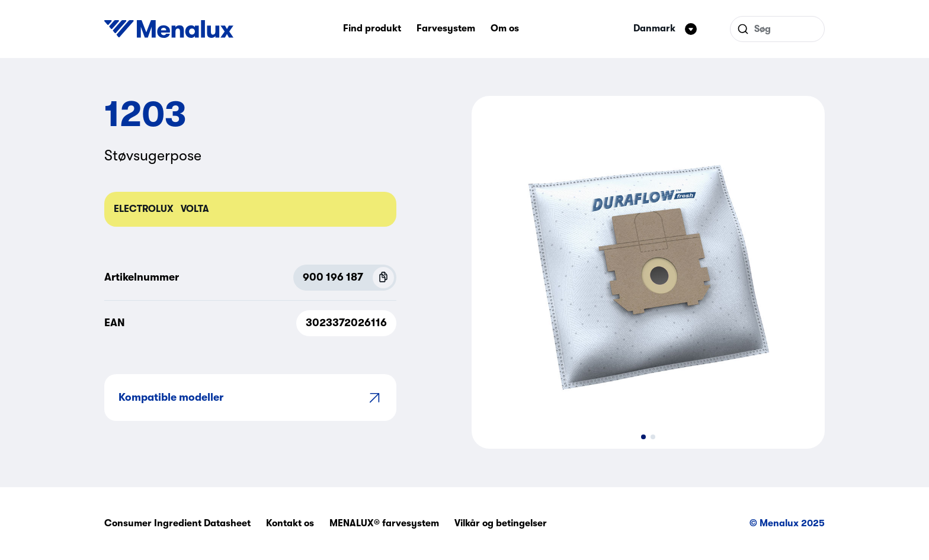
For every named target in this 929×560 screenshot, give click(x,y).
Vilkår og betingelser (501, 523)
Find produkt (372, 28)
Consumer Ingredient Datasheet (177, 523)
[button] (643, 437)
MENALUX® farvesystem (384, 523)
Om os (505, 28)
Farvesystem (446, 28)
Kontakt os (290, 523)
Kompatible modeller (250, 398)
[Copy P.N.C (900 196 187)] (383, 278)
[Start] (169, 29)
